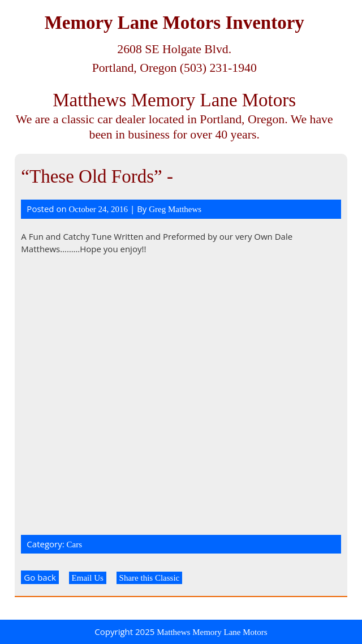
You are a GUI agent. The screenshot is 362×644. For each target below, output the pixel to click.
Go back (40, 577)
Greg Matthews (175, 209)
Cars (75, 544)
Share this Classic (150, 578)
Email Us (88, 578)
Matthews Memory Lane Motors (174, 100)
